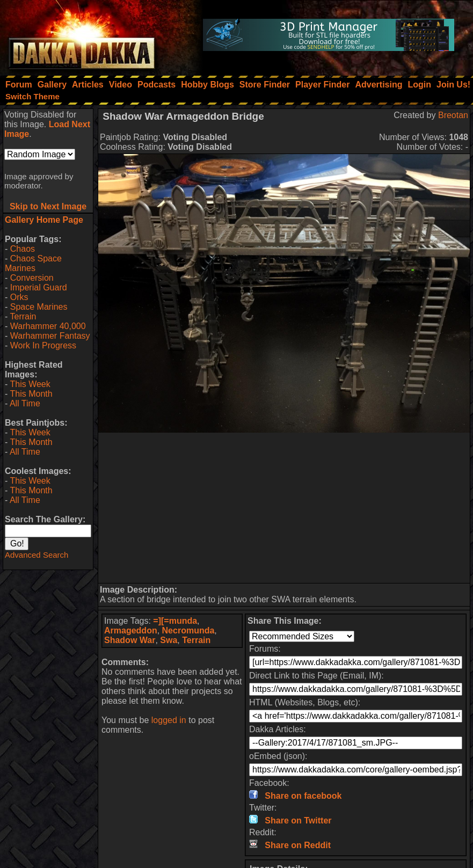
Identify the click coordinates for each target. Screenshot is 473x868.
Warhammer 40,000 (48, 326)
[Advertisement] (284, 508)
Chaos (23, 249)
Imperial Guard (39, 287)
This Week (30, 384)
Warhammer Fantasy (50, 336)
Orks (19, 297)
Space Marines (39, 307)
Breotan (453, 115)
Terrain (23, 316)
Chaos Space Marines (33, 263)
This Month (31, 394)
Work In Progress (43, 345)
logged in (169, 720)
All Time (25, 403)
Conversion (32, 278)
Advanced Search (37, 555)
